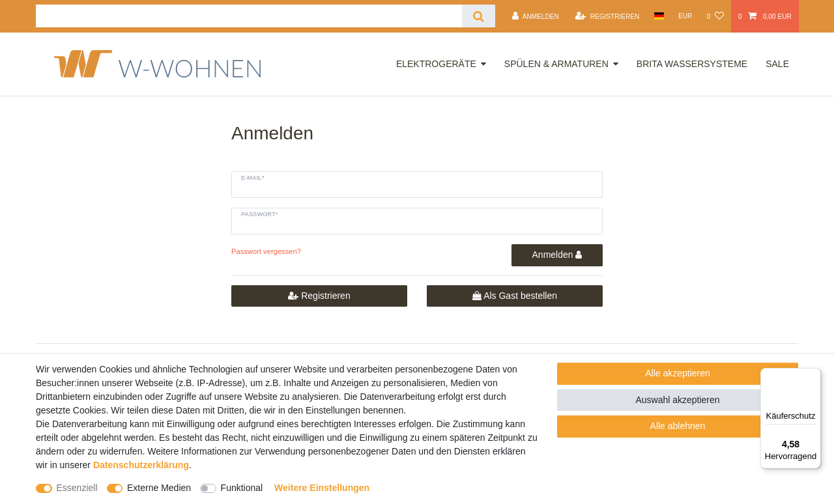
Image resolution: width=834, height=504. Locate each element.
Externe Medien (159, 488)
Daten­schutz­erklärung (141, 465)
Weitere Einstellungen (322, 488)
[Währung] (685, 16)
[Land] (658, 16)
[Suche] (479, 16)
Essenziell (77, 488)
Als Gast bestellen (515, 296)
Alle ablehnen (678, 426)
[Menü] (813, 376)
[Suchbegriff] (249, 16)
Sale (777, 64)
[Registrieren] (607, 16)
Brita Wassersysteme (692, 64)
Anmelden (557, 255)
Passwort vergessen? (266, 251)
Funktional (242, 488)
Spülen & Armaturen (556, 64)
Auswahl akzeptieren (677, 400)
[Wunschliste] (715, 16)
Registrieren (319, 296)
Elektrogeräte (436, 64)
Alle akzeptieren (678, 373)
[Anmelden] (536, 16)
